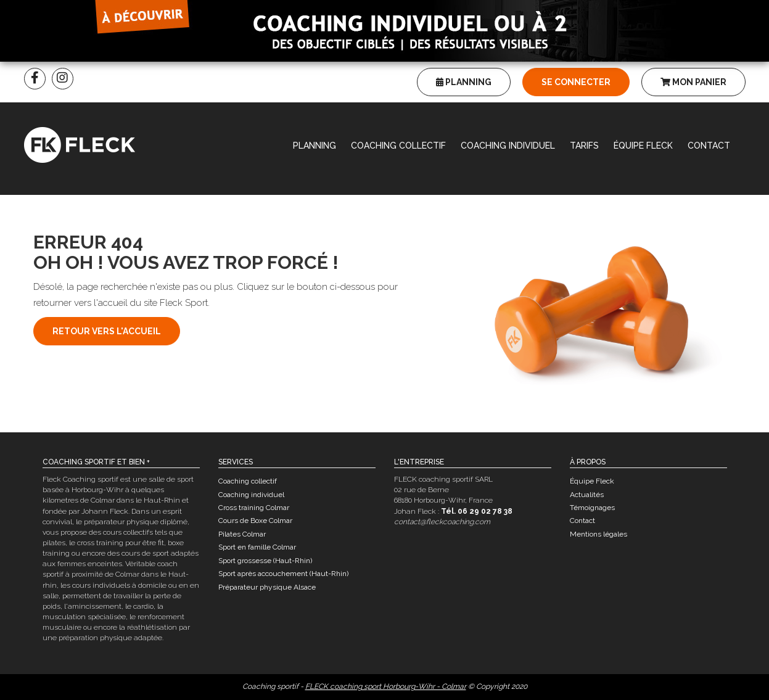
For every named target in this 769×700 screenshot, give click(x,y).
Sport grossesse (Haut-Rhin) (265, 561)
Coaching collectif (398, 146)
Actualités (587, 495)
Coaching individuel (508, 146)
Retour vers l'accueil (107, 331)
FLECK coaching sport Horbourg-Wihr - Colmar (386, 686)
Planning (464, 82)
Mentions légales (598, 534)
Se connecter (576, 82)
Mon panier (693, 82)
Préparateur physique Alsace (267, 587)
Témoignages (592, 508)
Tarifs (584, 146)
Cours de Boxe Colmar (255, 521)
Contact (709, 146)
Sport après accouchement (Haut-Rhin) (283, 574)
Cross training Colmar (254, 508)
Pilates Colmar (242, 534)
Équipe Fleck (643, 146)
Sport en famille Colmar (257, 547)
